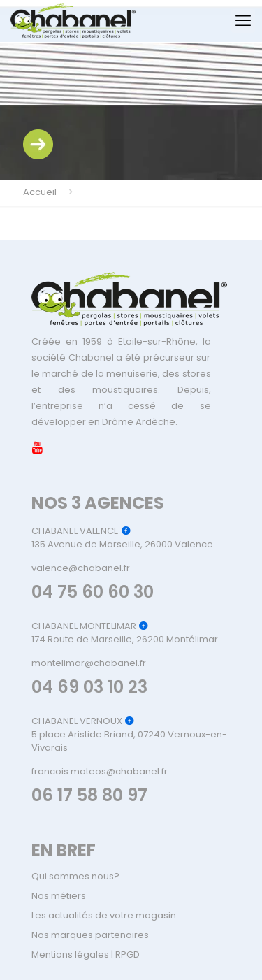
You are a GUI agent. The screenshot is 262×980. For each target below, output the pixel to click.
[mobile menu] (243, 21)
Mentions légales (70, 954)
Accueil (40, 192)
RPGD (128, 954)
